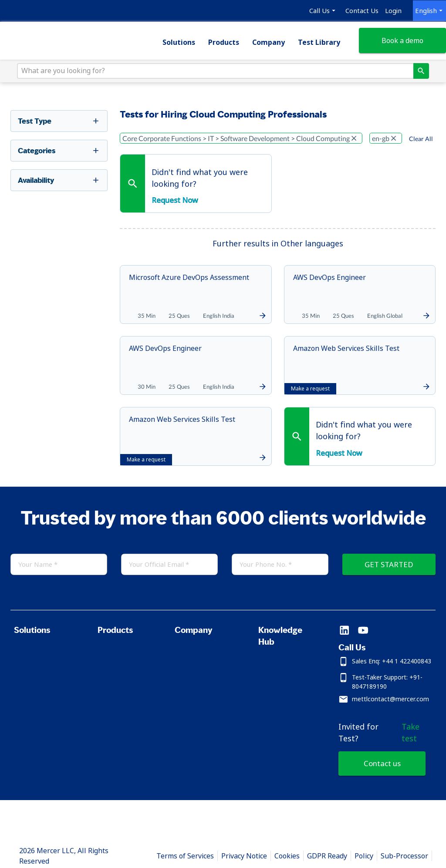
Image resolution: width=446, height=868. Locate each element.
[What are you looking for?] (217, 75)
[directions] (418, 75)
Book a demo (400, 44)
